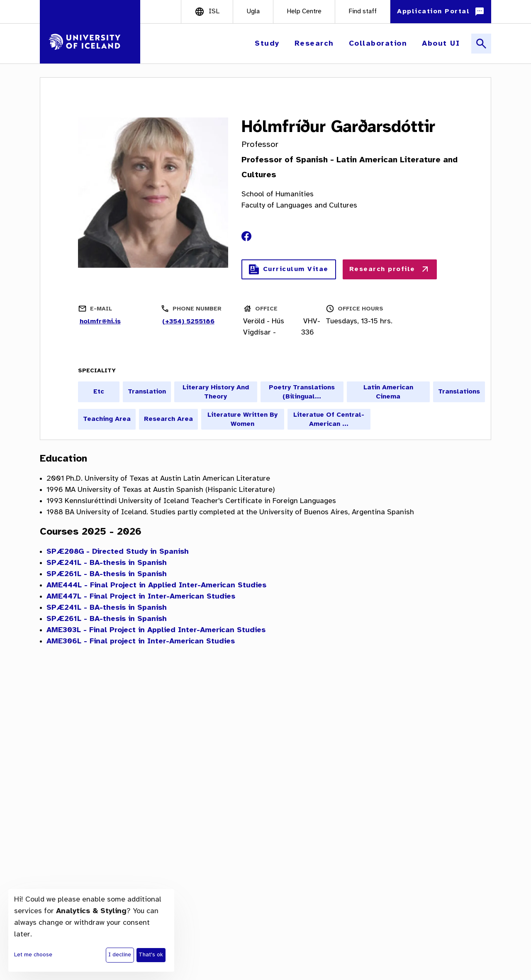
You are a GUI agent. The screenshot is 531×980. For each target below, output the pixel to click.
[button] (268, 44)
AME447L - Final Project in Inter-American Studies (141, 597)
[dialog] (91, 930)
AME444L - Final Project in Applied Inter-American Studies (156, 585)
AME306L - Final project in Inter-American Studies (141, 642)
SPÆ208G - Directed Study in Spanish (118, 552)
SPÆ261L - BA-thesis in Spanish (107, 574)
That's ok (151, 955)
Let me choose (33, 955)
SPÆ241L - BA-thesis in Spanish (107, 563)
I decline (120, 955)
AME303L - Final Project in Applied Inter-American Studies (156, 630)
